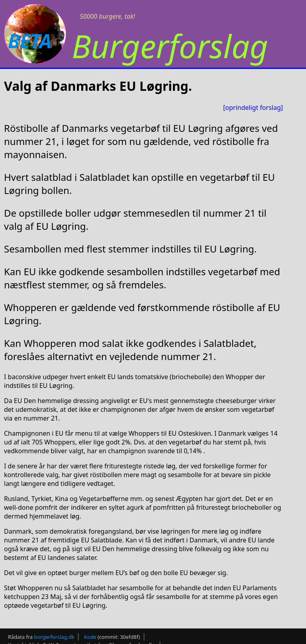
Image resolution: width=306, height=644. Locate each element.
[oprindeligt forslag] (253, 108)
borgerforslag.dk (54, 637)
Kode (90, 637)
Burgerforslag (170, 46)
